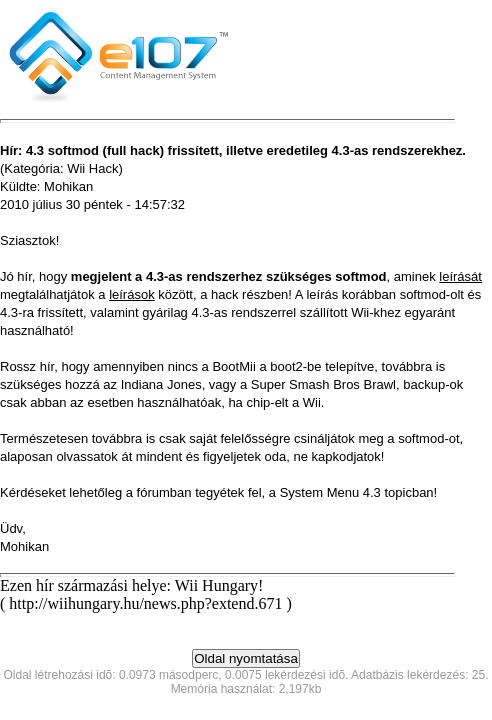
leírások (132, 294)
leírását (460, 276)
